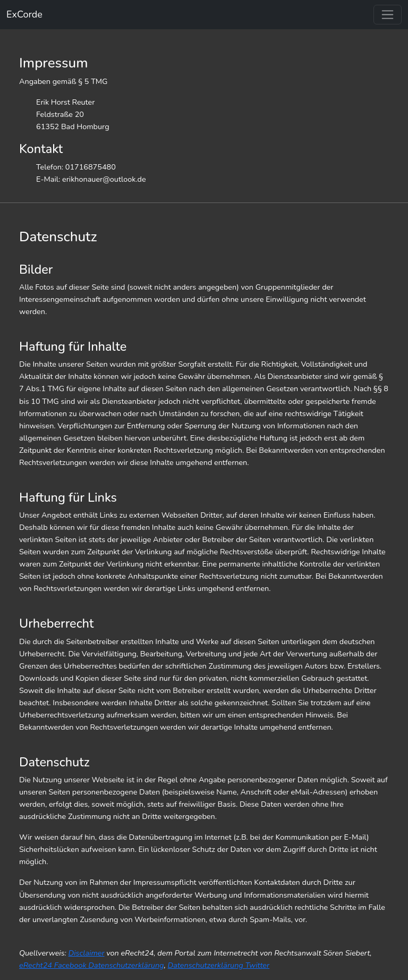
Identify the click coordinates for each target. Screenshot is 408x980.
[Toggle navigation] (388, 15)
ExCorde (24, 14)
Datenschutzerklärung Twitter (219, 965)
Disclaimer (87, 953)
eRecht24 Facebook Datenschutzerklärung (92, 965)
